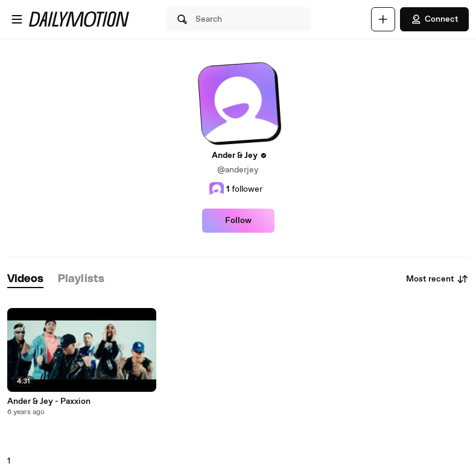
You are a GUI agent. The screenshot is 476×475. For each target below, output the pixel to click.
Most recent (437, 279)
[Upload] (383, 19)
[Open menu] (17, 19)
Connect (434, 19)
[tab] (25, 279)
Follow (238, 221)
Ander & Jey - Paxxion (49, 401)
